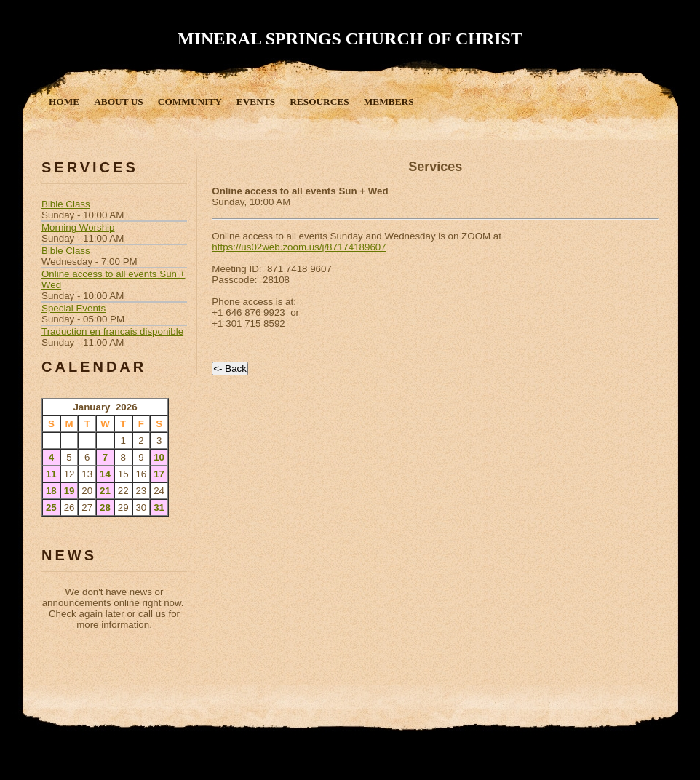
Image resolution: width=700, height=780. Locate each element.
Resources (319, 102)
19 (69, 491)
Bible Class (66, 204)
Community (190, 102)
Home (64, 102)
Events (256, 102)
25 (51, 508)
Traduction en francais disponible (112, 331)
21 (105, 491)
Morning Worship (78, 227)
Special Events (73, 308)
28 (105, 508)
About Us (119, 102)
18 (51, 491)
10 (159, 457)
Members (389, 102)
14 (105, 474)
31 (159, 508)
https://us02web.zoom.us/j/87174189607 (299, 247)
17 (159, 474)
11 (51, 474)
